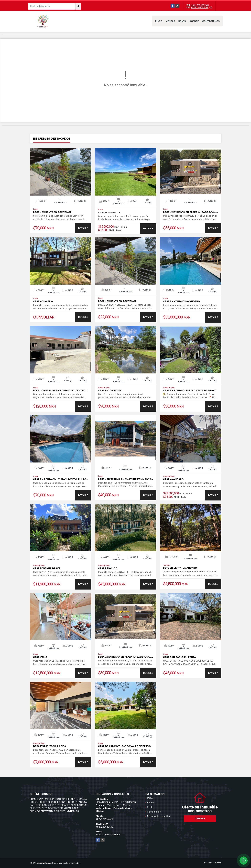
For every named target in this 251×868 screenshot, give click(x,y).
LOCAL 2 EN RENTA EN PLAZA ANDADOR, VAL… (190, 212)
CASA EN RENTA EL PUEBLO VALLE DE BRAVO (190, 390)
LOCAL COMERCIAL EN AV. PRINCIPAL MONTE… (125, 479)
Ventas (170, 21)
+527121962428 (200, 7)
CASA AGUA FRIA (43, 301)
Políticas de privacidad (159, 816)
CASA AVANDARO (173, 479)
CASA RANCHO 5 (108, 568)
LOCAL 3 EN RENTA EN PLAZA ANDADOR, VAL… (125, 657)
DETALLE (83, 228)
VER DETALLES (61, 172)
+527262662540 (200, 5)
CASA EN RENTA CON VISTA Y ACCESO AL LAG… (61, 479)
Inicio (159, 21)
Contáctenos (211, 21)
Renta (182, 21)
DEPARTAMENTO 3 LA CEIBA (50, 746)
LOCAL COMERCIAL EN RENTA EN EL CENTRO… (60, 390)
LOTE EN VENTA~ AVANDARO (180, 568)
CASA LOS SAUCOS (109, 212)
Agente (194, 21)
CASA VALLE (40, 657)
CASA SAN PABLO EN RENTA (180, 657)
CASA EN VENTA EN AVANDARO (182, 301)
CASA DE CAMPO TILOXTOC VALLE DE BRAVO (124, 746)
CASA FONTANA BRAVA (47, 568)
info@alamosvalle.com (108, 835)
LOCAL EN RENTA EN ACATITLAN (52, 212)
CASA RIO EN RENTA (110, 390)
